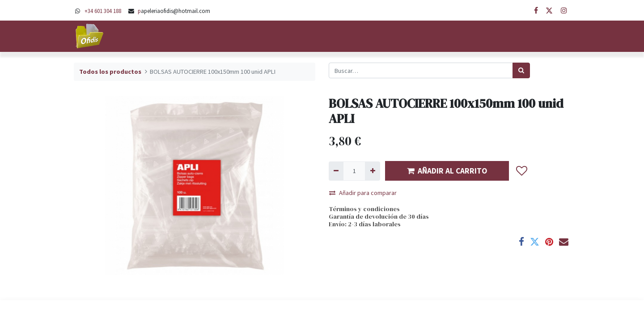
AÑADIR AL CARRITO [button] (447, 171)
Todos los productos (110, 72)
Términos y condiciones (364, 209)
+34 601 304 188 (103, 11)
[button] (522, 171)
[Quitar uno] (336, 171)
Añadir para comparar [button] (363, 193)
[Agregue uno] (372, 171)
